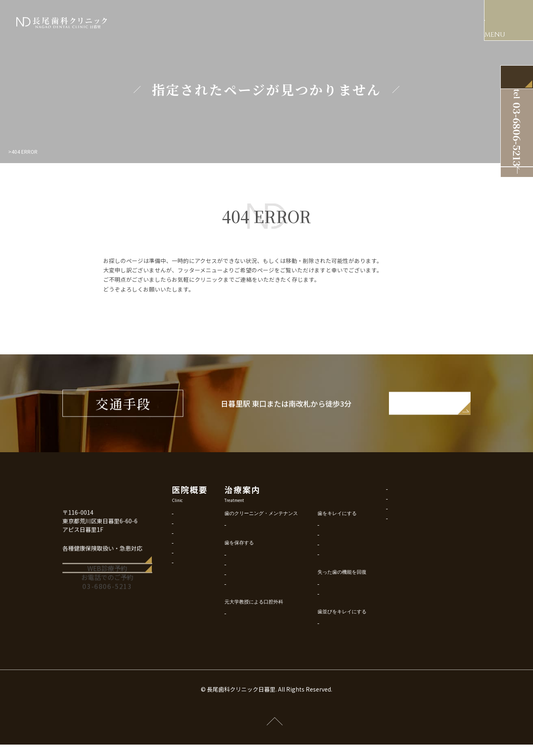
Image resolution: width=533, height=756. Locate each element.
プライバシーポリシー (429, 510)
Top (13, 151)
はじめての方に (193, 529)
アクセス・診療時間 (198, 558)
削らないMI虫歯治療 (265, 576)
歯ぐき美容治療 (353, 565)
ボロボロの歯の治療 (358, 575)
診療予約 (186, 578)
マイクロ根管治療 (263, 595)
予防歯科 (253, 546)
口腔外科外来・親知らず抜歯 (275, 634)
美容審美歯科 (351, 546)
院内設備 (186, 538)
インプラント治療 (356, 605)
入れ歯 (344, 615)
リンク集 (415, 529)
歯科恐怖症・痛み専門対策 (273, 605)
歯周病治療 (255, 585)
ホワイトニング (353, 556)
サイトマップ (420, 539)
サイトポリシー (422, 520)
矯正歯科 (346, 644)
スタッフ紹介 (191, 548)
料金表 (183, 568)
